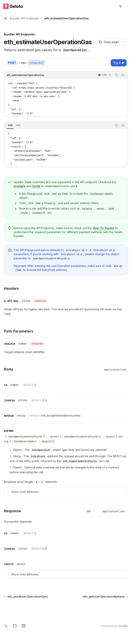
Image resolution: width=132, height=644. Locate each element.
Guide (36, 186)
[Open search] (113, 6)
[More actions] (127, 6)
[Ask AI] (123, 75)
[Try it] (119, 63)
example (20, 186)
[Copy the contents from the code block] (116, 75)
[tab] (10, 125)
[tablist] (58, 126)
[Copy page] (109, 42)
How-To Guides (104, 228)
